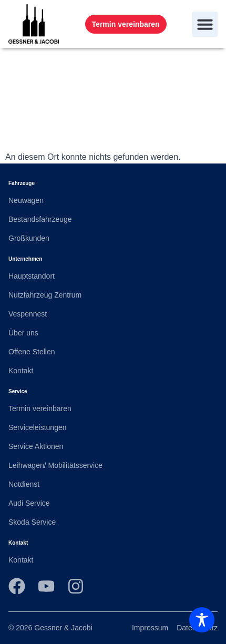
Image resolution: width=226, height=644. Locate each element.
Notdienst (24, 484)
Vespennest (28, 314)
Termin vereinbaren (40, 408)
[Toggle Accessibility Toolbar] (202, 620)
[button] (205, 24)
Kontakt (21, 371)
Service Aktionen (36, 446)
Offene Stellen (32, 352)
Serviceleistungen (38, 427)
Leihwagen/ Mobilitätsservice (55, 465)
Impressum (150, 628)
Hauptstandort (32, 276)
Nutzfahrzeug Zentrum (45, 295)
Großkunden (29, 238)
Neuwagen (26, 200)
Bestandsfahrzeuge (40, 219)
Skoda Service (32, 522)
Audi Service (29, 503)
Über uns (23, 333)
